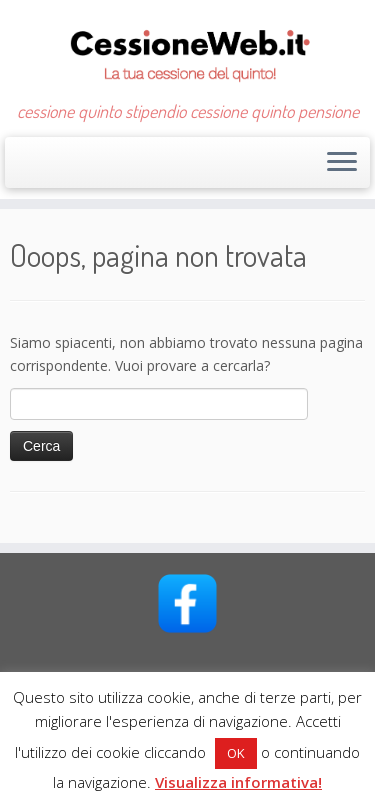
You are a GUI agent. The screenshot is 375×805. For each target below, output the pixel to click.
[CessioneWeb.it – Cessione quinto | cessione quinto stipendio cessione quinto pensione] (187, 50)
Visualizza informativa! (238, 782)
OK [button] (236, 753)
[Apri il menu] (342, 163)
